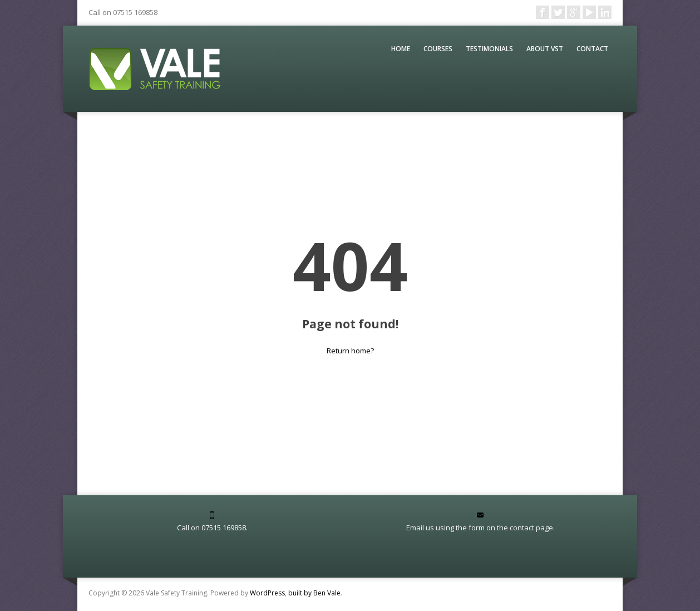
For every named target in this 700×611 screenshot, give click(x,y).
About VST (545, 49)
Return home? (350, 351)
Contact (592, 49)
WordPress (267, 593)
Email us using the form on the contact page (480, 528)
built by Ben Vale (314, 593)
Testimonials (489, 49)
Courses (438, 49)
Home (401, 49)
